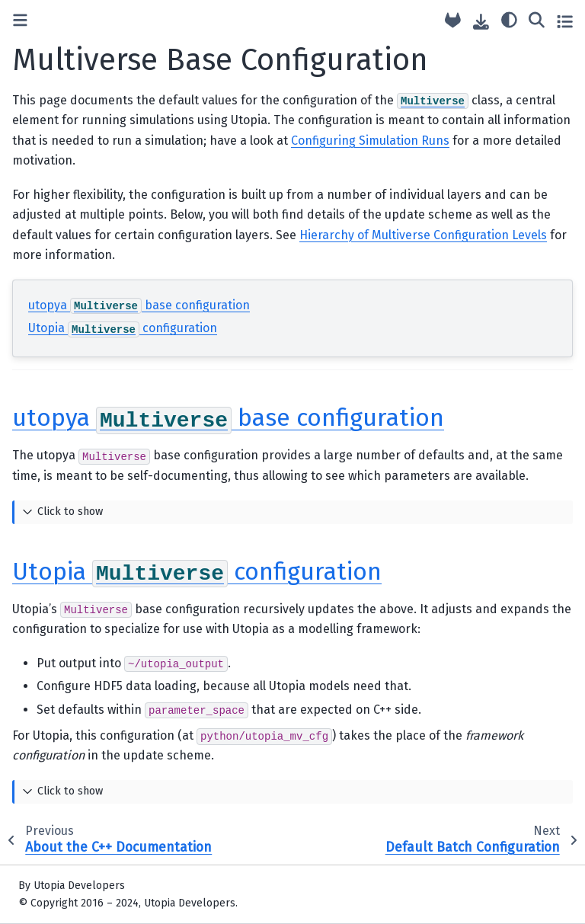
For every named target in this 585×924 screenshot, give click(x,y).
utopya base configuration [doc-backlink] (228, 417)
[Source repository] (453, 21)
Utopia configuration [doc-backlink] (197, 571)
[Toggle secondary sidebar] (565, 21)
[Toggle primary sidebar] (20, 21)
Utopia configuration (123, 328)
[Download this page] (481, 22)
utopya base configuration (139, 305)
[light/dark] (509, 19)
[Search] (537, 19)
